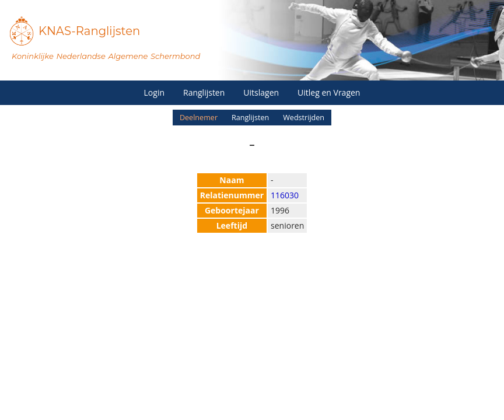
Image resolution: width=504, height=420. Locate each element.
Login (154, 92)
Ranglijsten (204, 92)
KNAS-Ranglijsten (89, 31)
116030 (285, 195)
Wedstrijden (304, 118)
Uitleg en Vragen (329, 92)
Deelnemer (199, 118)
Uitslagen (261, 92)
